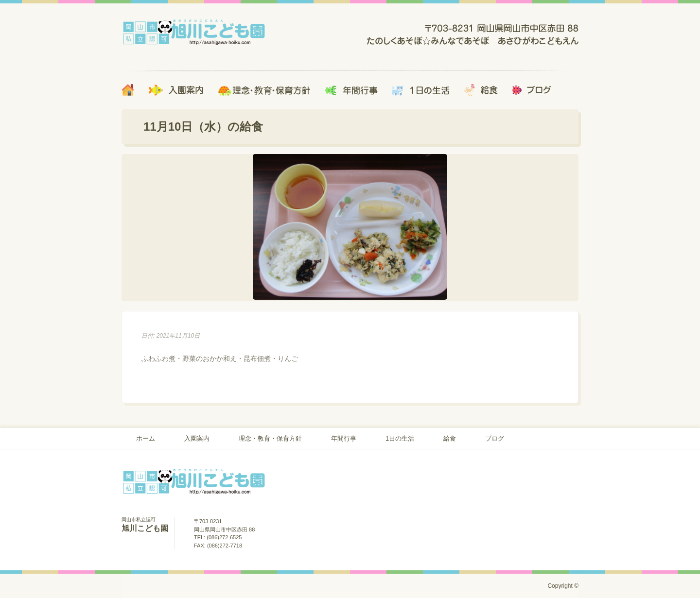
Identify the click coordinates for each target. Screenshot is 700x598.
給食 (450, 438)
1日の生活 (400, 438)
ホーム (146, 438)
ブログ (495, 438)
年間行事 (344, 438)
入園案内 (197, 438)
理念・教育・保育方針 (270, 438)
